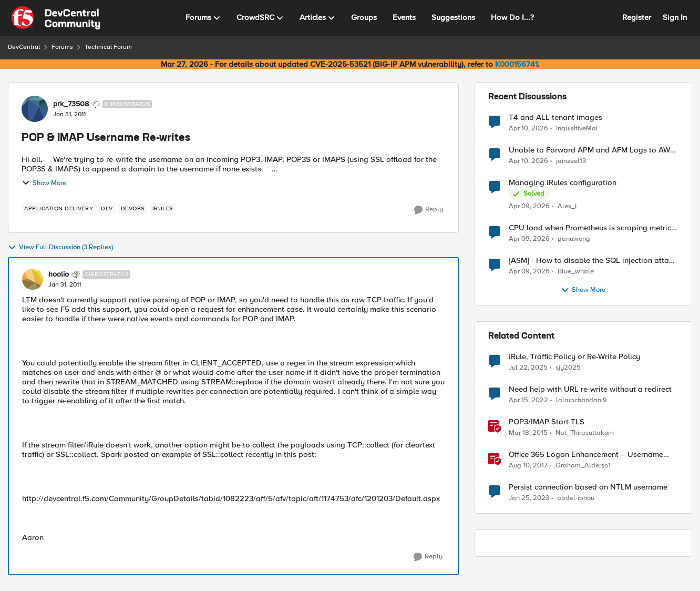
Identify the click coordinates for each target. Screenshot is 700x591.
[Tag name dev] (107, 209)
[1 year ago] (528, 368)
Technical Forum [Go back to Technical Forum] (108, 47)
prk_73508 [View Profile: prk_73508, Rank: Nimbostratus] (71, 104)
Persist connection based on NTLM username (588, 487)
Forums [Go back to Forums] (62, 47)
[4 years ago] (528, 401)
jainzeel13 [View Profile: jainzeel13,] (571, 161)
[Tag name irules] (163, 209)
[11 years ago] (528, 433)
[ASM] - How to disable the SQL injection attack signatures (593, 261)
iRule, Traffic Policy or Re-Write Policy (574, 357)
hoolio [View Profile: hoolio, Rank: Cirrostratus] (59, 274)
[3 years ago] (529, 498)
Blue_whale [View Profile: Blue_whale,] (576, 272)
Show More (44, 183)
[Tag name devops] (133, 209)
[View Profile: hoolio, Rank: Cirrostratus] (33, 279)
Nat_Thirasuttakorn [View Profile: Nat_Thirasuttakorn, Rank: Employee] (585, 433)
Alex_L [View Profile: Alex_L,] (568, 206)
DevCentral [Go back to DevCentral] (24, 47)
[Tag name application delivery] (59, 209)
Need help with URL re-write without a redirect (590, 389)
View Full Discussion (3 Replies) (60, 248)
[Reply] (429, 210)
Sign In (675, 17)
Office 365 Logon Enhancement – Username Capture (586, 455)
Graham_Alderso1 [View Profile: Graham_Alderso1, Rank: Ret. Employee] (583, 466)
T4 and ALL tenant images (555, 118)
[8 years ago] (528, 466)
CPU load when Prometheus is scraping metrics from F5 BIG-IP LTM (592, 228)
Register (637, 17)
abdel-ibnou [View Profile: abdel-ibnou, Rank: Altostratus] (576, 498)
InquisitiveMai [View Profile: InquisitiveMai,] (577, 128)
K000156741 (516, 64)
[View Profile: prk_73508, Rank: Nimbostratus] (35, 109)
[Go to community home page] (56, 18)
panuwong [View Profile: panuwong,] (574, 239)
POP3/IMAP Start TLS (547, 422)
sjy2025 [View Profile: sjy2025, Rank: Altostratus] (568, 368)
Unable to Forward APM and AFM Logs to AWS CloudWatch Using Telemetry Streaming (592, 150)
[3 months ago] (528, 128)
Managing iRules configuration (563, 183)
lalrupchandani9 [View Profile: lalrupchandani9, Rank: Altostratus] (581, 400)
